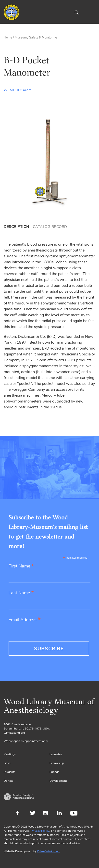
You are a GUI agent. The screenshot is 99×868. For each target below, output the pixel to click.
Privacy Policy (40, 831)
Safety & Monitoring (43, 38)
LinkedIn (61, 814)
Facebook (21, 814)
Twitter (34, 814)
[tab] (17, 227)
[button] (76, 12)
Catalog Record (50, 227)
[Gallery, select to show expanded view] (49, 162)
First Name (21, 566)
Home (8, 38)
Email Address (25, 620)
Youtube (75, 814)
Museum (21, 38)
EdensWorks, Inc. (49, 851)
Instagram (48, 814)
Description (16, 227)
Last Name (21, 593)
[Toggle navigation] (92, 12)
